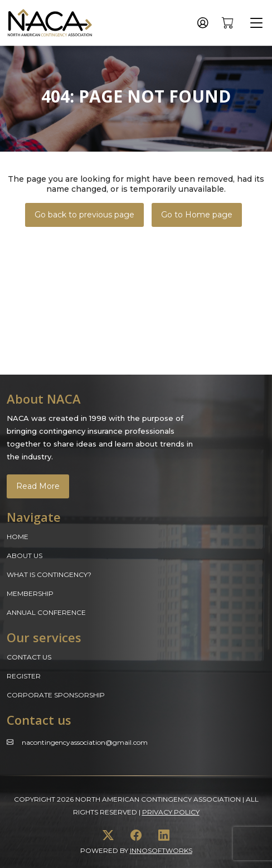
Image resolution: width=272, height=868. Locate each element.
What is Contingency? (49, 574)
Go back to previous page (84, 215)
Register (24, 676)
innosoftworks (161, 850)
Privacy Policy (171, 812)
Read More (38, 486)
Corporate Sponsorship (56, 695)
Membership (30, 593)
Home (18, 537)
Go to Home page (197, 215)
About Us (25, 556)
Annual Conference (46, 612)
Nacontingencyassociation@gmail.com (85, 742)
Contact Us (29, 657)
